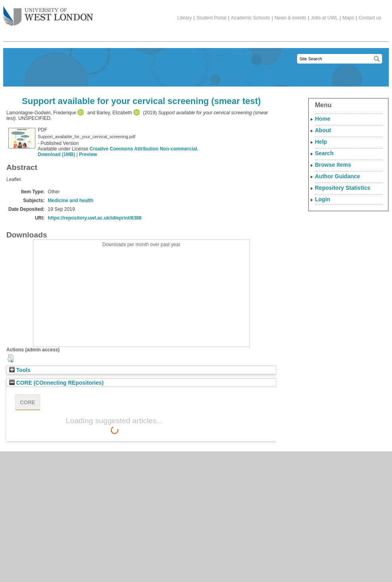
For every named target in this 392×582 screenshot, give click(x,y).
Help (321, 142)
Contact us (370, 18)
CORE (28, 402)
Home (323, 119)
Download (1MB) (56, 154)
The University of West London (48, 13)
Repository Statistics (343, 188)
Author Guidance (338, 176)
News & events (290, 18)
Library (184, 18)
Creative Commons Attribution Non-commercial (144, 149)
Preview (88, 154)
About (323, 130)
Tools (20, 370)
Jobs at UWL (324, 18)
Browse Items (333, 165)
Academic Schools (250, 18)
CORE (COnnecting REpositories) (56, 383)
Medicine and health (70, 200)
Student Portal (211, 18)
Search (324, 153)
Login (322, 199)
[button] (11, 358)
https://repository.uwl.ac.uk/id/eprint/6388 (95, 218)
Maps (348, 18)
